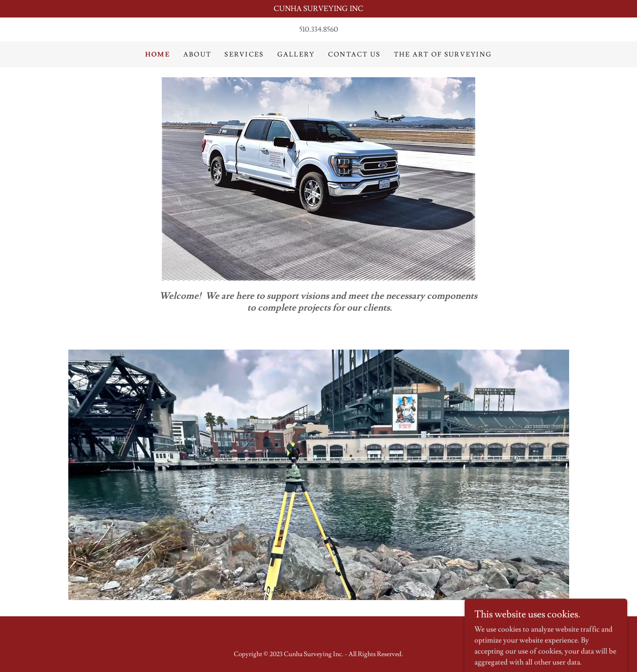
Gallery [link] (296, 54)
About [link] (197, 54)
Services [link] (244, 54)
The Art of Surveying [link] (443, 54)
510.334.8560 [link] (319, 29)
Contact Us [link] (354, 54)
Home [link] (158, 54)
